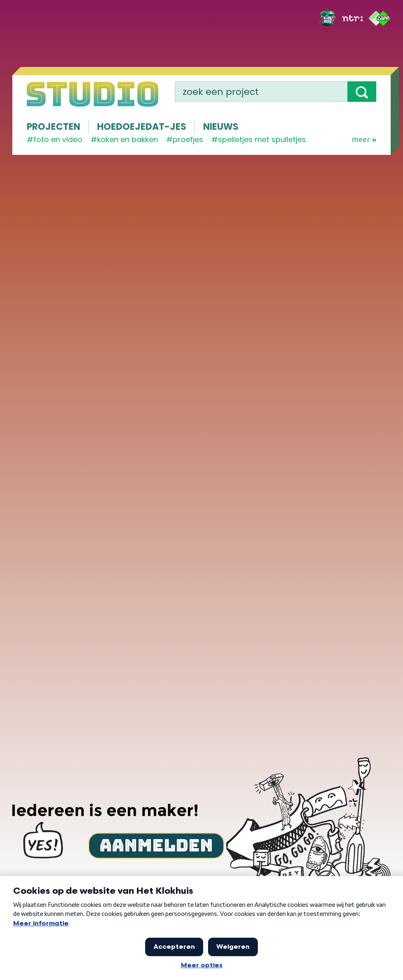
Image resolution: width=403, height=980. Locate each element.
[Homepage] (93, 94)
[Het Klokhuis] (328, 18)
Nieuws (221, 127)
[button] (362, 92)
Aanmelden (156, 845)
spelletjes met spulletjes (262, 139)
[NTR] (352, 18)
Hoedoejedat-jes (142, 127)
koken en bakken (127, 139)
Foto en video (58, 139)
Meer (364, 140)
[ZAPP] (380, 18)
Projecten (53, 127)
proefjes (188, 139)
